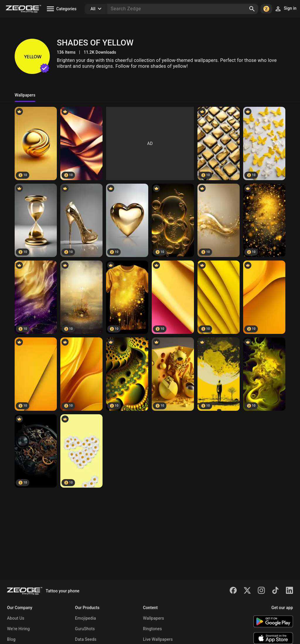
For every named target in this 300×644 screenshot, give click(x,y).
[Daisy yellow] (81, 451)
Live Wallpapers (158, 639)
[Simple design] (81, 374)
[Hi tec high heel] (81, 220)
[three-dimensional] (173, 374)
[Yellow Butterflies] (264, 143)
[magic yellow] (81, 297)
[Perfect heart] (127, 220)
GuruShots (85, 629)
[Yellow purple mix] (36, 297)
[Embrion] (264, 374)
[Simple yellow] (36, 374)
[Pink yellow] (173, 297)
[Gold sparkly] (219, 220)
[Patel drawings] (219, 374)
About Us (16, 618)
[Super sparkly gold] (264, 220)
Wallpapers (154, 618)
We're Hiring (18, 629)
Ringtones (152, 629)
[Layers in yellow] (219, 297)
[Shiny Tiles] (219, 143)
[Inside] (127, 374)
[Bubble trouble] (173, 220)
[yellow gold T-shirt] (127, 297)
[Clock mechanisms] (36, 451)
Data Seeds (86, 639)
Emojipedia (86, 618)
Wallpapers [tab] (25, 95)
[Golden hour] (36, 220)
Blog (11, 639)
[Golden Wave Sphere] (36, 143)
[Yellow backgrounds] (264, 297)
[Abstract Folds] (81, 143)
